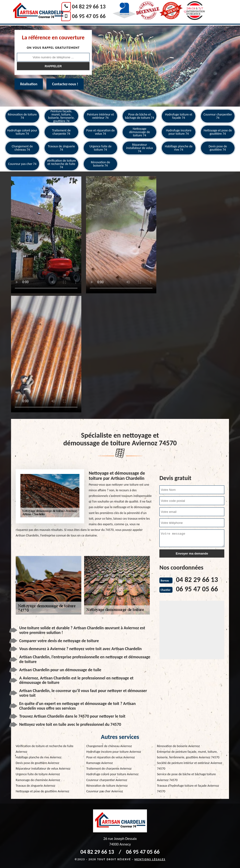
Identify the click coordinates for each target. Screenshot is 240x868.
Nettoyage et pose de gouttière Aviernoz (42, 791)
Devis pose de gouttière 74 (218, 148)
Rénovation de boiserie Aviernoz (178, 746)
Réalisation (29, 84)
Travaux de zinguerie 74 (61, 148)
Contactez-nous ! (65, 84)
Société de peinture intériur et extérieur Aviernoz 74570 (190, 766)
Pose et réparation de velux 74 (101, 132)
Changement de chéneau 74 (22, 148)
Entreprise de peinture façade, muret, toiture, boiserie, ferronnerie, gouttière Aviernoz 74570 (188, 754)
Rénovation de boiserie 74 (101, 164)
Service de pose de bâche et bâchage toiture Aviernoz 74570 (186, 777)
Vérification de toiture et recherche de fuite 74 (61, 164)
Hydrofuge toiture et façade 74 (179, 116)
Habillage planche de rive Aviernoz (39, 757)
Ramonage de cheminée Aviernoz (38, 780)
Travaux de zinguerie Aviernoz (35, 786)
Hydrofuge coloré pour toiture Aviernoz (112, 774)
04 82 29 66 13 (89, 6)
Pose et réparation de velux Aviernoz (111, 757)
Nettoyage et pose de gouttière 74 (218, 132)
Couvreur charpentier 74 (218, 116)
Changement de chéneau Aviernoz (109, 746)
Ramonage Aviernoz (99, 763)
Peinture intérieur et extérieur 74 (100, 116)
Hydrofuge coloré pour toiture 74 (22, 132)
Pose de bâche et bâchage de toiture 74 (139, 116)
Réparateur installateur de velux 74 (139, 148)
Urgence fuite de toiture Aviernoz (38, 774)
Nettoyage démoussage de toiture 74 (140, 132)
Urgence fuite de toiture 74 (100, 148)
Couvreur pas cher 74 (22, 164)
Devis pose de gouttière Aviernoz (37, 763)
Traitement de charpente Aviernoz (109, 769)
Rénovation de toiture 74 (22, 116)
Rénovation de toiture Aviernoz (107, 786)
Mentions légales (150, 859)
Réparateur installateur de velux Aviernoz (43, 769)
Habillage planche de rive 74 (179, 148)
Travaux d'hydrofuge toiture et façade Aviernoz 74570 (188, 788)
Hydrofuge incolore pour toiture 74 (179, 132)
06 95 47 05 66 (89, 16)
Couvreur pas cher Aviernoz (105, 791)
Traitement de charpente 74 (61, 132)
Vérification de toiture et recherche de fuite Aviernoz (45, 749)
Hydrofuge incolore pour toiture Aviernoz (114, 752)
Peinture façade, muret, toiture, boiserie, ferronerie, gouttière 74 (61, 116)
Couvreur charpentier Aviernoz (107, 780)
